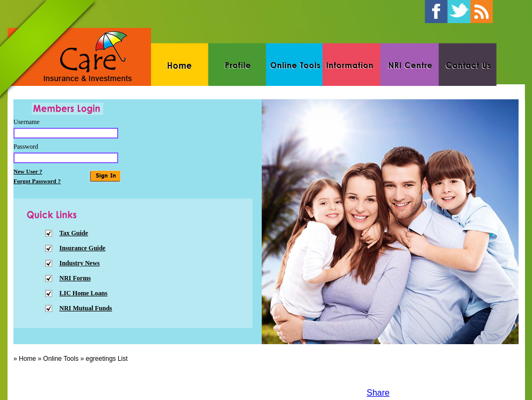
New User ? (28, 171)
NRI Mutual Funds (86, 308)
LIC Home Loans (84, 293)
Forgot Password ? (37, 181)
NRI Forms (75, 278)
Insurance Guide (83, 248)
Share (378, 393)
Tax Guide (74, 233)
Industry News (80, 263)
